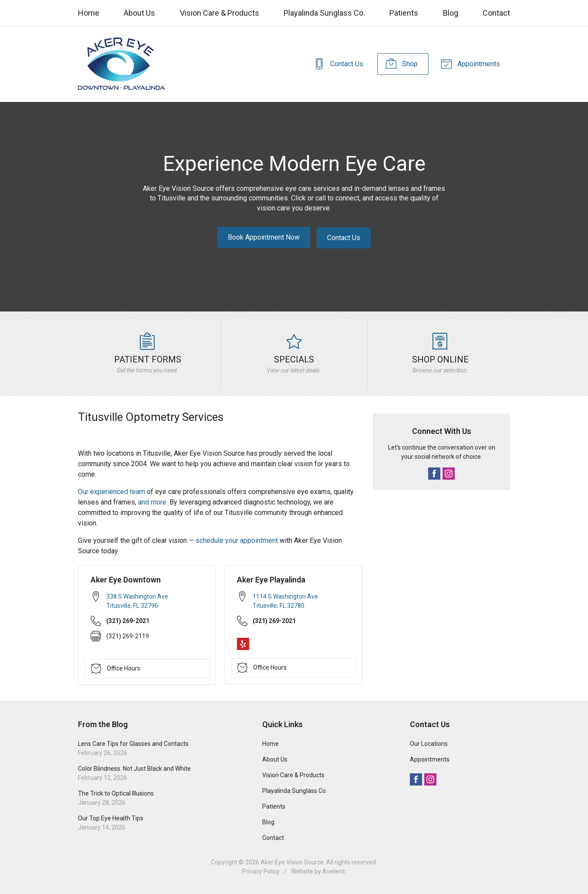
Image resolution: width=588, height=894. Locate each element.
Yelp (243, 643)
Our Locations (429, 743)
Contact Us (336, 63)
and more (152, 502)
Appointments (469, 63)
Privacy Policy (261, 871)
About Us (139, 13)
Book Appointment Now (264, 237)
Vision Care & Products (220, 13)
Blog (451, 13)
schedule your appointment (237, 540)
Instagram (449, 473)
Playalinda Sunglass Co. (324, 13)
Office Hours (116, 668)
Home (89, 13)
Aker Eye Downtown (126, 579)
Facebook (434, 473)
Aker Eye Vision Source (292, 862)
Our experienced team (112, 491)
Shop (400, 63)
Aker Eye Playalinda (271, 579)
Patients (404, 13)
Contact (496, 13)
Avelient (334, 871)
